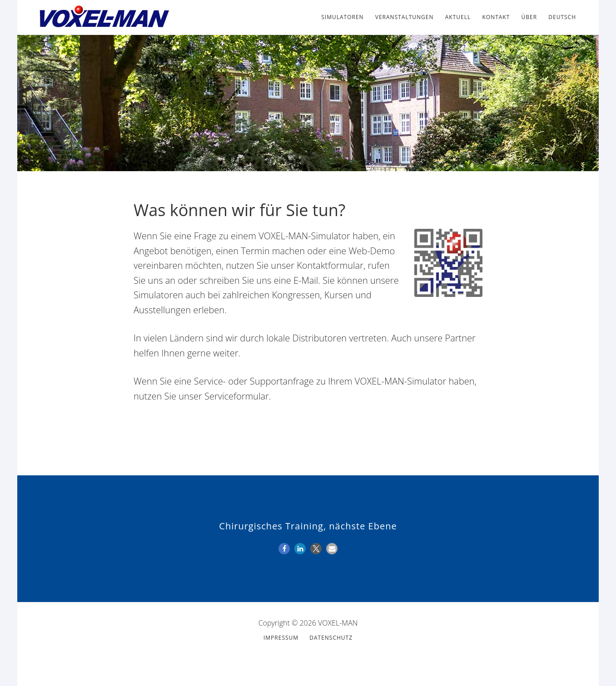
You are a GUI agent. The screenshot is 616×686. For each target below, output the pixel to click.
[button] (284, 549)
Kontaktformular (330, 265)
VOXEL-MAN (104, 17)
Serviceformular (237, 396)
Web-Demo (372, 251)
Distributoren (320, 338)
